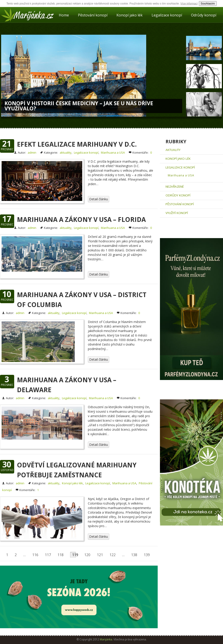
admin (32, 152)
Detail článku (99, 199)
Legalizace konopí (167, 15)
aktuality (66, 152)
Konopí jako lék (130, 15)
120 (87, 555)
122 (113, 555)
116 (35, 555)
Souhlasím (208, 3)
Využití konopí (177, 213)
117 (48, 555)
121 (100, 555)
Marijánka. (106, 639)
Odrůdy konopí (204, 15)
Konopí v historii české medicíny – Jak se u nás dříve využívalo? (79, 106)
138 (134, 555)
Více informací (189, 4)
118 (60, 555)
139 (147, 555)
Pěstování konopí (93, 15)
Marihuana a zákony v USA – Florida (81, 219)
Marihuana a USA (113, 152)
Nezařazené (175, 187)
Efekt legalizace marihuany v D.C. (77, 144)
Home (64, 15)
